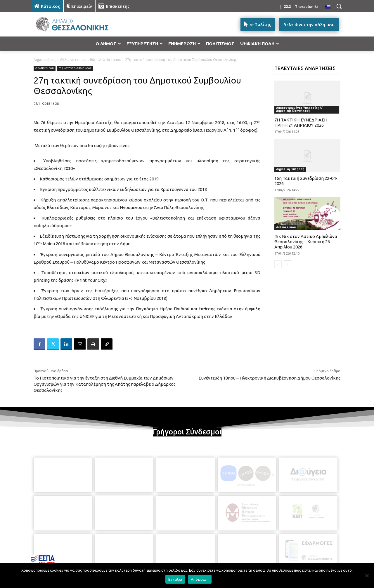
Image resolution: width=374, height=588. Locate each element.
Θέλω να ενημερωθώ (78, 60)
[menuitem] (328, 7)
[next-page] (287, 264)
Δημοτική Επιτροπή (290, 169)
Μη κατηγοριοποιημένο (75, 68)
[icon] (228, 556)
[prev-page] (278, 264)
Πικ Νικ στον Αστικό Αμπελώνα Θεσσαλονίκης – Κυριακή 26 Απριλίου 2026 (306, 242)
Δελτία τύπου (110, 60)
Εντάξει (175, 579)
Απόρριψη (200, 579)
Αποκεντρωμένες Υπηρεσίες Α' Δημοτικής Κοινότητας (299, 109)
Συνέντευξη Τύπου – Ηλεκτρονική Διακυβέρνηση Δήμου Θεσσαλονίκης (270, 378)
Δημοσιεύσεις (45, 60)
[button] (339, 6)
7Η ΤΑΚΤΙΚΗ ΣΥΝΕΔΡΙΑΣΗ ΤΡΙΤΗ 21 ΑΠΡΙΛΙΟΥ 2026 (301, 122)
